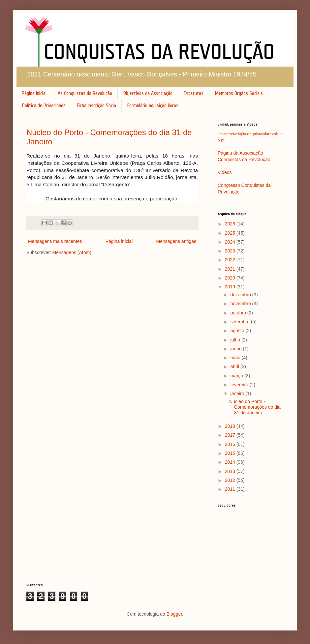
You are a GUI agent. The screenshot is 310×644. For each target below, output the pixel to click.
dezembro (241, 295)
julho (236, 340)
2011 (231, 489)
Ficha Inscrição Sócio (96, 105)
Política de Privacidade (44, 105)
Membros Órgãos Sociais (239, 93)
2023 (231, 251)
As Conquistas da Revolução (85, 93)
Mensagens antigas (176, 241)
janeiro (238, 394)
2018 (231, 426)
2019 (231, 287)
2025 (231, 233)
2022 (231, 260)
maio (236, 358)
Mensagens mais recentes (55, 241)
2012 (231, 480)
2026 (231, 224)
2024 (231, 242)
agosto (238, 331)
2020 (231, 278)
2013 (231, 471)
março (237, 376)
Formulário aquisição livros (153, 105)
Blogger (174, 614)
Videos (225, 172)
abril (235, 366)
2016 (231, 444)
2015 (231, 453)
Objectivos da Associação (148, 93)
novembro (241, 304)
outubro (239, 313)
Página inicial (34, 93)
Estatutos (194, 93)
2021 (231, 269)
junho (236, 349)
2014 (231, 462)
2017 (231, 435)
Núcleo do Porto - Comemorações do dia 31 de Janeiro (255, 407)
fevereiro (240, 385)
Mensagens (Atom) (72, 252)
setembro (240, 322)
